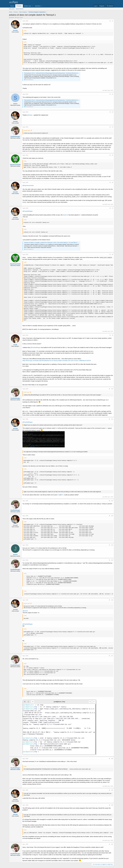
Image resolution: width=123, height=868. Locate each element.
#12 (112, 501)
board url (66, 215)
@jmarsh (25, 611)
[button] (32, 6)
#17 (112, 656)
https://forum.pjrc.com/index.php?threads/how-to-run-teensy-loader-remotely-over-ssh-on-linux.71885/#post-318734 (57, 360)
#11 (112, 419)
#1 (112, 21)
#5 (112, 155)
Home (12, 6)
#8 (112, 254)
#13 (112, 516)
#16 (112, 600)
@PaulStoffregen (28, 211)
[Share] (110, 21)
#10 (112, 389)
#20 (112, 805)
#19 (112, 790)
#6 (112, 182)
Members (38, 6)
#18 (112, 759)
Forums (19, 6)
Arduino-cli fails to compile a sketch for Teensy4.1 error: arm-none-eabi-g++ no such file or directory (53, 243)
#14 (112, 545)
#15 (112, 560)
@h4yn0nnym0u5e (28, 185)
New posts (12, 9)
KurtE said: (27, 392)
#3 (112, 112)
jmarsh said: (27, 603)
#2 (112, 94)
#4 (112, 127)
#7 (112, 208)
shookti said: (27, 130)
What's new (28, 6)
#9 (112, 335)
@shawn (30, 115)
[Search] (110, 6)
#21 (112, 844)
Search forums (20, 9)
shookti (12, 18)
